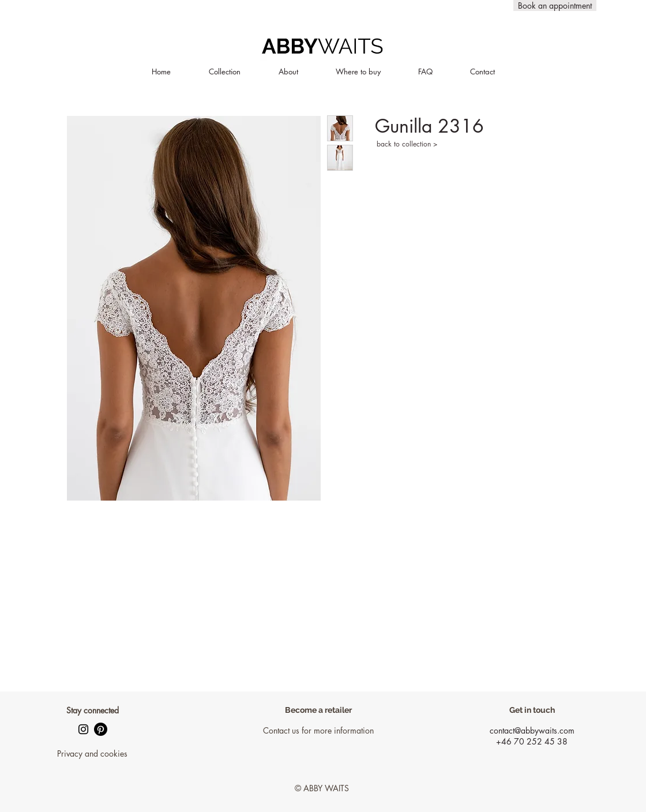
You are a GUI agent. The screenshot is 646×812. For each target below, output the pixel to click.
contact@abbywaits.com (532, 730)
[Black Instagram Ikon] (83, 729)
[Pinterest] (101, 729)
